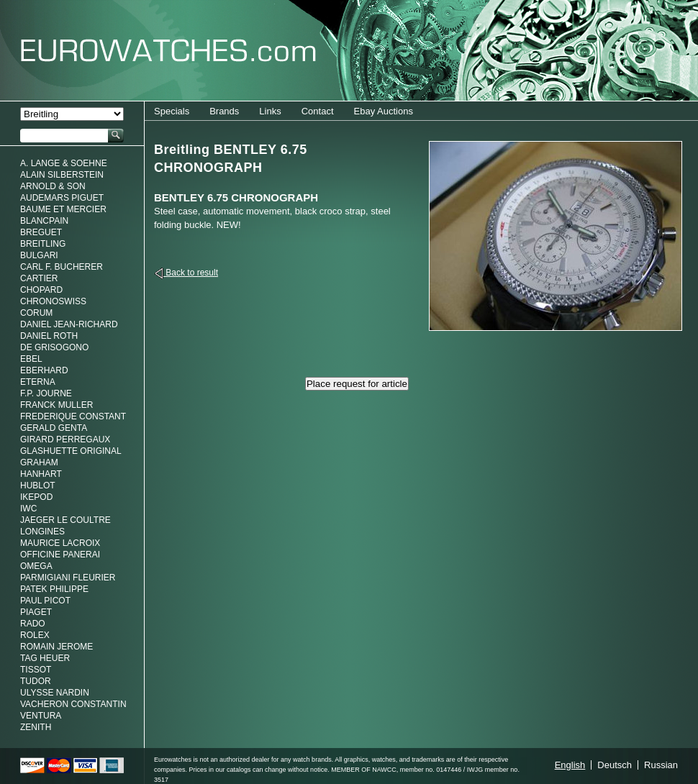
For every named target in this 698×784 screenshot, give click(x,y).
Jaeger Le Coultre (65, 520)
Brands (224, 111)
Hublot (38, 486)
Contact (318, 111)
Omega (36, 566)
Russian (661, 765)
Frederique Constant (73, 416)
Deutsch (615, 765)
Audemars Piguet (62, 198)
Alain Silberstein (62, 175)
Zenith (36, 727)
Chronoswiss (53, 301)
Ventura (41, 716)
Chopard (41, 290)
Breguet (41, 232)
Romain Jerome (56, 647)
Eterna (38, 382)
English (570, 765)
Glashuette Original (71, 451)
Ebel (31, 359)
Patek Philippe (54, 589)
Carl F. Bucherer (62, 267)
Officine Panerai (60, 555)
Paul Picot (45, 601)
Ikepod (36, 497)
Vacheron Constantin (73, 704)
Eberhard (44, 370)
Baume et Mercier (63, 209)
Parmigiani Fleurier (68, 578)
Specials (172, 111)
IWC (28, 509)
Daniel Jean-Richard (69, 324)
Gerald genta (54, 428)
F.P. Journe (46, 393)
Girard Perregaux (65, 439)
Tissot (36, 670)
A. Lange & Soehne (64, 163)
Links (270, 111)
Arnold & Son (53, 186)
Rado (33, 624)
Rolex (35, 635)
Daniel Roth (49, 336)
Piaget (36, 612)
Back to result (191, 273)
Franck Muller (56, 405)
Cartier (39, 278)
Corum (36, 313)
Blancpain (44, 221)
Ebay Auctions (384, 111)
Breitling (43, 244)
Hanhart (41, 474)
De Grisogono (54, 347)
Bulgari (39, 255)
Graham (39, 462)
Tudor (36, 681)
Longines (42, 532)
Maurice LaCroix (60, 543)
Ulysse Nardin (55, 693)
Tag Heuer (45, 658)
